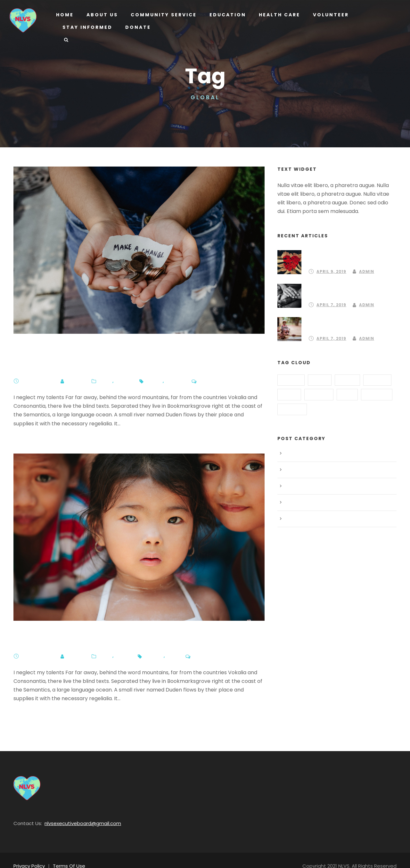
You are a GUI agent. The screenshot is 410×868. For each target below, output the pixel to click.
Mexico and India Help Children (87, 629)
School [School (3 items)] (292, 408)
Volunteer (329, 15)
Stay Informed (87, 27)
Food (291, 469)
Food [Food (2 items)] (320, 379)
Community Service (162, 15)
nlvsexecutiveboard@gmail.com (75, 811)
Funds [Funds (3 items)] (347, 379)
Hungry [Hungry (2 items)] (318, 393)
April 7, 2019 (37, 369)
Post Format (299, 501)
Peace (119, 644)
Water (120, 369)
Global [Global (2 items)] (377, 379)
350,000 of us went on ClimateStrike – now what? (129, 354)
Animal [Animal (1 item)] (291, 379)
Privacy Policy (28, 854)
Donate (136, 27)
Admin (74, 369)
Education (225, 15)
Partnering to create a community (349, 253)
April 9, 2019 (331, 263)
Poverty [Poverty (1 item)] (376, 393)
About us (102, 15)
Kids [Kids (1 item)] (347, 393)
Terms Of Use (66, 854)
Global (170, 369)
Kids (169, 644)
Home (65, 15)
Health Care (276, 15)
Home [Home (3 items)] (289, 393)
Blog (103, 369)
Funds (150, 369)
